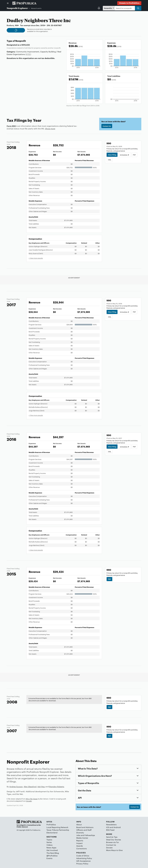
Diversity (80, 833)
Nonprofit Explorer (17, 8)
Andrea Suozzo (16, 787)
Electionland (52, 833)
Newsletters (111, 824)
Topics (49, 840)
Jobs (78, 835)
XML (110, 160)
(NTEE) (28, 54)
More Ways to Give (114, 850)
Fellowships (90, 835)
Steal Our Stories (114, 840)
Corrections (82, 848)
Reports (80, 841)
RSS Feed (110, 830)
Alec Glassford (30, 787)
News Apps (51, 848)
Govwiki (29, 801)
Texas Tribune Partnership (58, 830)
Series (49, 842)
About (79, 824)
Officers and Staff (84, 830)
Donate (109, 848)
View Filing (112, 155)
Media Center (82, 838)
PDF (134, 155)
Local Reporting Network (57, 827)
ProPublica (51, 824)
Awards (80, 846)
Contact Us (107, 126)
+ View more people (36, 258)
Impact (79, 843)
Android (117, 827)
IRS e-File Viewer (32, 799)
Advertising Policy (84, 858)
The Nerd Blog (53, 853)
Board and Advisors (85, 827)
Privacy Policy (82, 864)
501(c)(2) (26, 45)
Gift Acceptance (83, 861)
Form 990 (11, 126)
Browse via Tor (113, 842)
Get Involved (52, 850)
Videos (49, 845)
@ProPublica (52, 856)
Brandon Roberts (57, 787)
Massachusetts (36, 8)
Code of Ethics (83, 856)
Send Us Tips (112, 837)
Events (49, 858)
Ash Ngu (41, 787)
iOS (108, 827)
